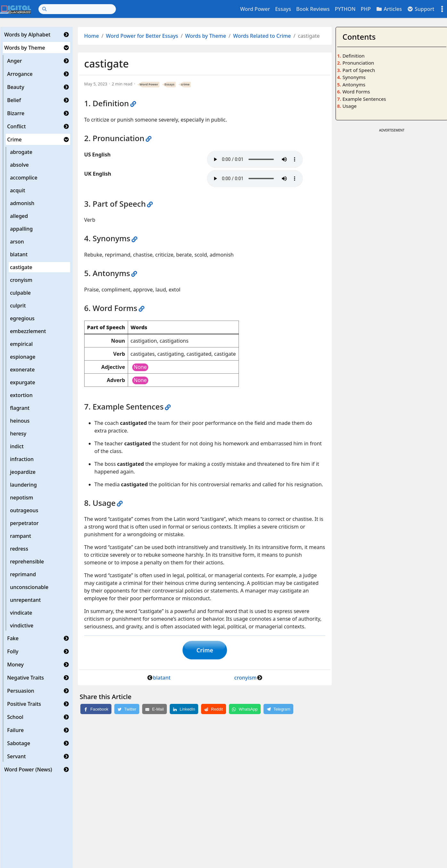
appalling (21, 229)
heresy (18, 434)
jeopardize (23, 472)
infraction (22, 459)
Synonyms (354, 77)
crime (185, 84)
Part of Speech (359, 70)
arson (17, 242)
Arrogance (20, 74)
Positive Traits (24, 704)
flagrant (20, 408)
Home (92, 36)
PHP (366, 9)
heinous (20, 421)
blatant (19, 254)
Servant (16, 756)
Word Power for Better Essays (142, 36)
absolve (19, 165)
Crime (14, 139)
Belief (14, 100)
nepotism (21, 498)
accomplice (24, 178)
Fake (13, 638)
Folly (13, 651)
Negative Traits (25, 678)
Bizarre (16, 113)
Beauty (16, 87)
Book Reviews (313, 9)
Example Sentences (364, 99)
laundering (23, 485)
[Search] (77, 9)
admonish (22, 203)
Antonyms (354, 84)
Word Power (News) (28, 769)
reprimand (23, 574)
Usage (349, 106)
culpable (20, 293)
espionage (23, 357)
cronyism (21, 280)
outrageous (24, 510)
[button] (66, 35)
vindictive (22, 625)
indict (17, 446)
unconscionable (29, 587)
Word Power (255, 9)
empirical (21, 344)
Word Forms (356, 92)
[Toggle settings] (442, 9)
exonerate (22, 370)
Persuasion (21, 691)
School (15, 717)
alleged (19, 216)
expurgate (23, 382)
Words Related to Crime (262, 36)
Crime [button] (205, 650)
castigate (21, 267)
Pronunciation (358, 63)
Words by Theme (25, 48)
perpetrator (24, 523)
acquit (17, 190)
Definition (353, 56)
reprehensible (27, 561)
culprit (18, 306)
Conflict (16, 126)
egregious (22, 318)
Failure (15, 730)
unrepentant (25, 600)
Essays (283, 9)
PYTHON (345, 9)
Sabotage (19, 743)
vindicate (21, 613)
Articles (389, 9)
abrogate (21, 152)
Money (15, 665)
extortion (21, 395)
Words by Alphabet (27, 35)
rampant (20, 536)
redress (19, 549)
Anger (14, 61)
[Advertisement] (392, 179)
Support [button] (421, 9)
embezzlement (28, 331)
